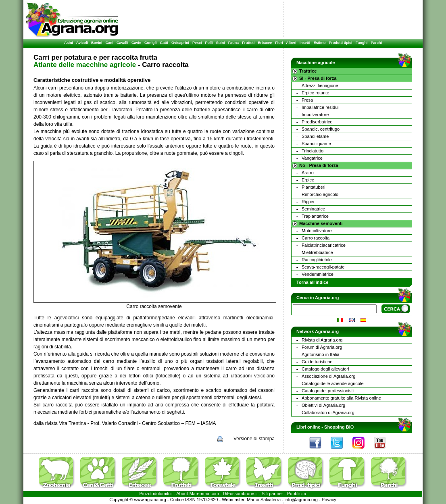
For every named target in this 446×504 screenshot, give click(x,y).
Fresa (307, 100)
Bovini (97, 43)
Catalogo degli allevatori (325, 369)
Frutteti (248, 43)
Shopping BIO (339, 427)
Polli (209, 43)
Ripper (308, 202)
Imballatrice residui (320, 107)
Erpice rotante (315, 93)
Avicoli (82, 43)
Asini (69, 43)
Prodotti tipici (340, 43)
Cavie (136, 43)
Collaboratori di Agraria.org (328, 412)
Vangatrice (312, 158)
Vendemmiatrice (318, 274)
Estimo (319, 43)
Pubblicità (297, 494)
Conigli (151, 43)
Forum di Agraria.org (322, 347)
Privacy (329, 500)
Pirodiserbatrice (317, 122)
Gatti (164, 43)
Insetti (305, 43)
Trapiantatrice (315, 216)
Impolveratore (315, 115)
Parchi (376, 43)
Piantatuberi (314, 187)
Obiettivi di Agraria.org (323, 405)
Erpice (308, 180)
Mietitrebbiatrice (317, 252)
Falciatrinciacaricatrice (324, 245)
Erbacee (265, 43)
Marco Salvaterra (264, 500)
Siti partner (272, 494)
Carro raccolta (316, 238)
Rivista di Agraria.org (322, 340)
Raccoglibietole (317, 260)
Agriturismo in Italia (321, 354)
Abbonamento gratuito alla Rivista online (341, 398)
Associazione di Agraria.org (328, 376)
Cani (109, 43)
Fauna (234, 43)
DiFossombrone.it (240, 494)
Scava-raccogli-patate (323, 267)
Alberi (291, 43)
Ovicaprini (180, 43)
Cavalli (122, 43)
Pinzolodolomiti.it (156, 494)
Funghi (361, 43)
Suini (221, 43)
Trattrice (308, 71)
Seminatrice (313, 209)
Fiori (279, 43)
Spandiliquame (316, 144)
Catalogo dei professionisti (328, 391)
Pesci (197, 43)
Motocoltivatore (317, 231)
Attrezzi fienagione (320, 85)
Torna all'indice (312, 282)
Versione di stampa (254, 439)
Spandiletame (315, 136)
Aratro (308, 173)
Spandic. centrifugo (321, 129)
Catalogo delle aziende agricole (333, 383)
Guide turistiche (317, 362)
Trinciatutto (313, 151)
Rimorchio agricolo (320, 194)
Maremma (200, 494)
